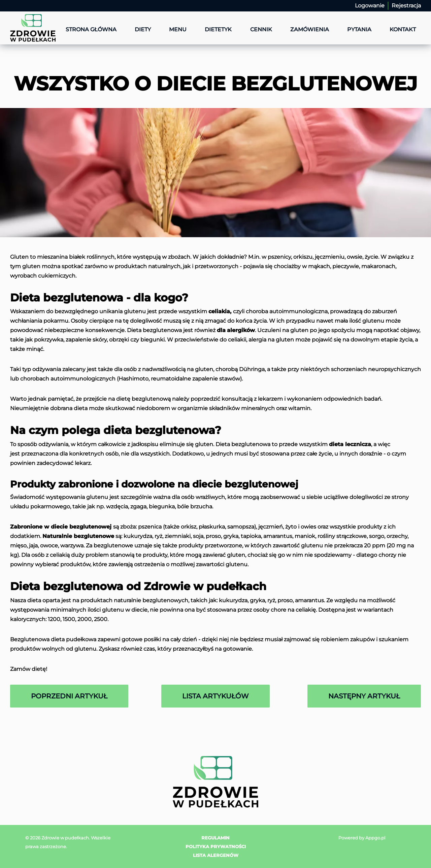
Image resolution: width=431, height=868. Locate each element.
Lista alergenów (216, 855)
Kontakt (403, 29)
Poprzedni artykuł (69, 696)
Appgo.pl (375, 838)
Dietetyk (218, 29)
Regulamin (215, 838)
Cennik (261, 29)
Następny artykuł (364, 696)
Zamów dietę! (29, 669)
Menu (178, 29)
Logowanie (370, 6)
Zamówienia (310, 29)
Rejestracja (406, 6)
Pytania (359, 29)
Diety (143, 29)
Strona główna (91, 29)
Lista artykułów (215, 696)
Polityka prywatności (216, 846)
